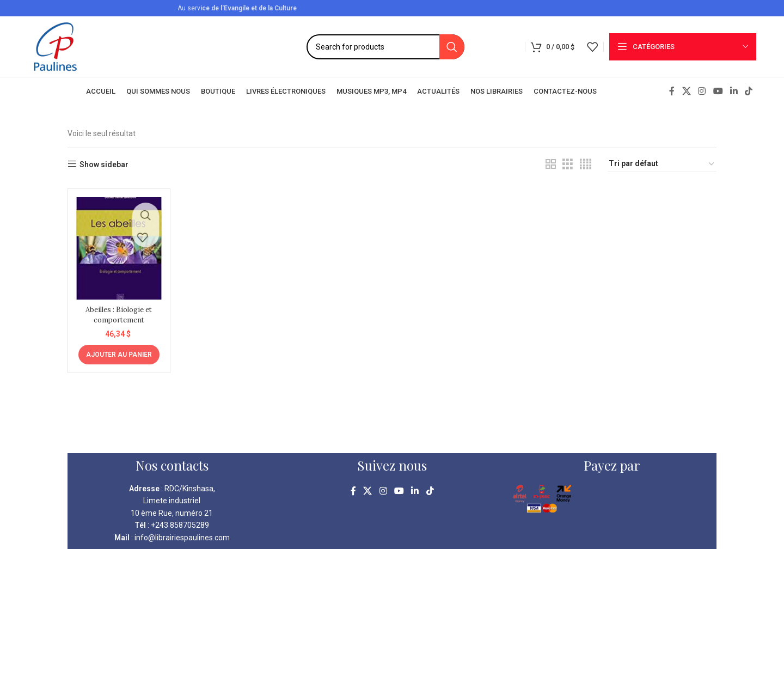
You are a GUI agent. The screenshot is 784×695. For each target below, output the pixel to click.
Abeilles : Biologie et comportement (117, 310)
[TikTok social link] (749, 91)
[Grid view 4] (586, 164)
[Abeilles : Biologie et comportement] (117, 246)
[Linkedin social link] (734, 91)
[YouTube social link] (718, 91)
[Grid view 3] (568, 164)
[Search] (385, 47)
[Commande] (662, 164)
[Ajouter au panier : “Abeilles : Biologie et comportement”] (117, 350)
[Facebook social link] (672, 91)
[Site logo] (55, 46)
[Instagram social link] (702, 91)
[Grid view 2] (551, 164)
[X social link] (686, 91)
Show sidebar (104, 164)
